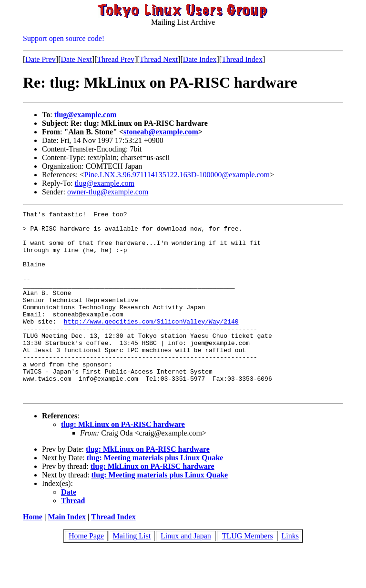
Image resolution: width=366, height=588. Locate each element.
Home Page (86, 573)
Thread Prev (116, 59)
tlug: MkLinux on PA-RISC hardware (123, 461)
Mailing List (132, 573)
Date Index (200, 59)
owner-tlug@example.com (108, 192)
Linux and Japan (186, 573)
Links (290, 573)
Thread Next (159, 59)
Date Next (76, 59)
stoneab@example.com (161, 132)
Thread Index (242, 59)
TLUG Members (248, 573)
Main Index (67, 554)
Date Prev (41, 59)
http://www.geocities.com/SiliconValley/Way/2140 (151, 344)
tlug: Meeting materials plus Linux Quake (155, 495)
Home (33, 554)
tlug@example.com (86, 115)
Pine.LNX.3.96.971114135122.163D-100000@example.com (177, 175)
